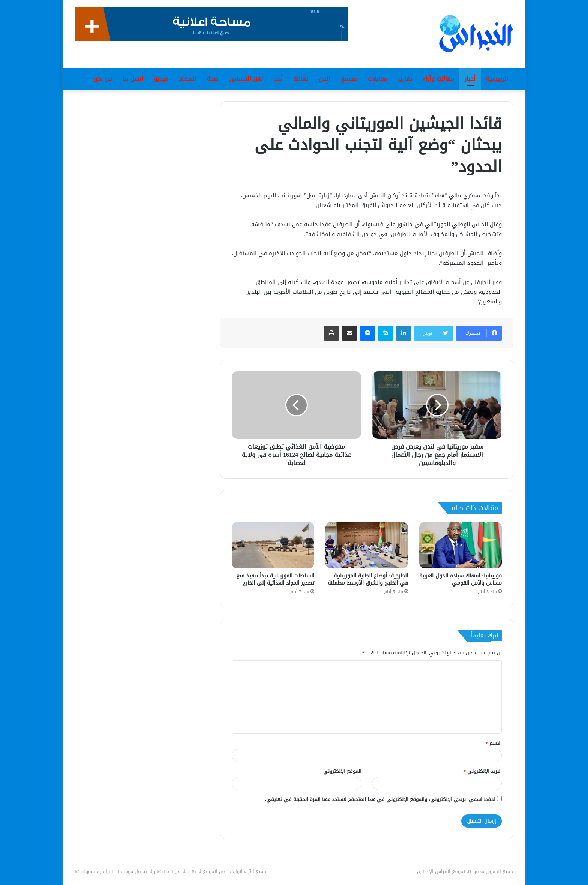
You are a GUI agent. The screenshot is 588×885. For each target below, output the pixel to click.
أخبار (470, 79)
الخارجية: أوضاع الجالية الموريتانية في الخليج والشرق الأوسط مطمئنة (368, 579)
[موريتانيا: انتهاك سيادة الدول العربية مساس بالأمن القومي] (460, 545)
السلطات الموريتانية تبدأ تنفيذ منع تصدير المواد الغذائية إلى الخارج (275, 579)
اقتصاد (187, 79)
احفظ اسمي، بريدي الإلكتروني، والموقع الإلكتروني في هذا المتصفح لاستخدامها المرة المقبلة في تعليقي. (380, 799)
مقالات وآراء (438, 79)
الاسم (494, 743)
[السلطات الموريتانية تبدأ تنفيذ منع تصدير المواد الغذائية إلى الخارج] (273, 545)
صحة (213, 79)
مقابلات (378, 79)
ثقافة (301, 79)
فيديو (161, 79)
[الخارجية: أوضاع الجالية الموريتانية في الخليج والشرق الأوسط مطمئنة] (367, 545)
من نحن (103, 79)
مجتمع (349, 79)
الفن (325, 79)
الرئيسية (497, 79)
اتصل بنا (133, 79)
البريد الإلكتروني (483, 771)
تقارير (405, 79)
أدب (278, 79)
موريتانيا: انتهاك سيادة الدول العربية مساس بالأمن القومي (460, 579)
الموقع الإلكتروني (342, 771)
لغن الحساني (246, 79)
